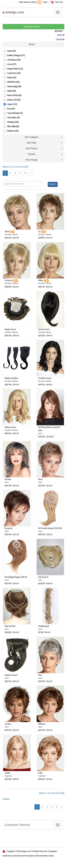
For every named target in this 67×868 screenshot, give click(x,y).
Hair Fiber (32, 143)
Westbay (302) (11, 122)
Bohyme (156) (11, 131)
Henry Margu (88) (12, 86)
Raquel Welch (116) (13, 69)
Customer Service (16, 825)
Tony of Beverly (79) (13, 113)
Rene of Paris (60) (12, 95)
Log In (45, 2)
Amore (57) (10, 64)
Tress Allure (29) (12, 118)
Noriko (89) (10, 91)
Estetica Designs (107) (14, 55)
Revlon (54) (10, 78)
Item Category (32, 137)
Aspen (61, 35)
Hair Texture (31, 148)
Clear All (60, 39)
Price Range (31, 160)
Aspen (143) (10, 104)
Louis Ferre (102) (12, 73)
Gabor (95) (10, 51)
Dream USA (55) (12, 100)
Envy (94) (9, 109)
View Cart (59, 2)
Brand (32, 44)
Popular (32, 154)
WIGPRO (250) (12, 82)
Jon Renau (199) (12, 60)
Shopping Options (32, 27)
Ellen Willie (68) (11, 126)
